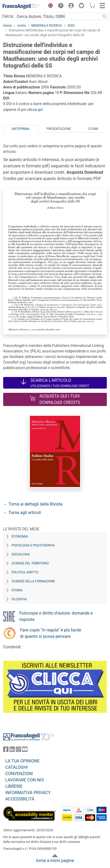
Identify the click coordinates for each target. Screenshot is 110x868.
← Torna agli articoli (22, 513)
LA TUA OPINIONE (22, 761)
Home (7, 26)
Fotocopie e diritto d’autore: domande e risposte (56, 616)
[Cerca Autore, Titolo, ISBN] (58, 16)
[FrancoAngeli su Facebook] (6, 750)
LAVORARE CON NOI (25, 780)
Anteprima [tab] (20, 129)
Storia (17, 590)
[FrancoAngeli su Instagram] (19, 750)
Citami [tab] (93, 129)
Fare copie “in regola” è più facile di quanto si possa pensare (51, 633)
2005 (71, 26)
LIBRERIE (14, 786)
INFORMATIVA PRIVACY (28, 793)
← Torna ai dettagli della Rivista (33, 504)
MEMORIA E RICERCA (47, 26)
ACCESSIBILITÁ (20, 799)
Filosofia (19, 599)
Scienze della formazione (33, 581)
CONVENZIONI (19, 774)
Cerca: (8, 16)
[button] (49, 6)
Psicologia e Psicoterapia (33, 545)
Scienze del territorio (30, 563)
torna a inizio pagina (55, 860)
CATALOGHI (17, 767)
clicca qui (35, 110)
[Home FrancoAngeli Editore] (21, 6)
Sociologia (21, 554)
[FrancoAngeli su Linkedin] (12, 750)
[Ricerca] (105, 16)
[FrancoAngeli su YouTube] (25, 750)
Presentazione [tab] (59, 129)
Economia (20, 536)
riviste (21, 26)
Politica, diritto (25, 572)
